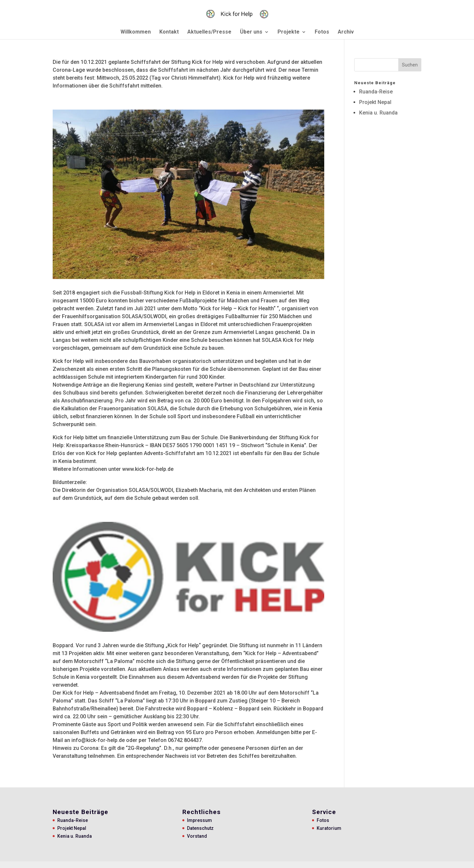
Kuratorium (329, 828)
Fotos (322, 32)
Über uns (251, 32)
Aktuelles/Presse (209, 32)
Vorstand (197, 836)
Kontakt (169, 32)
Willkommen (136, 32)
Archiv (346, 32)
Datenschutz (200, 828)
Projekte (289, 32)
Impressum (199, 820)
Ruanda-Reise (376, 92)
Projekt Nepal (375, 102)
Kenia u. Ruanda (378, 113)
